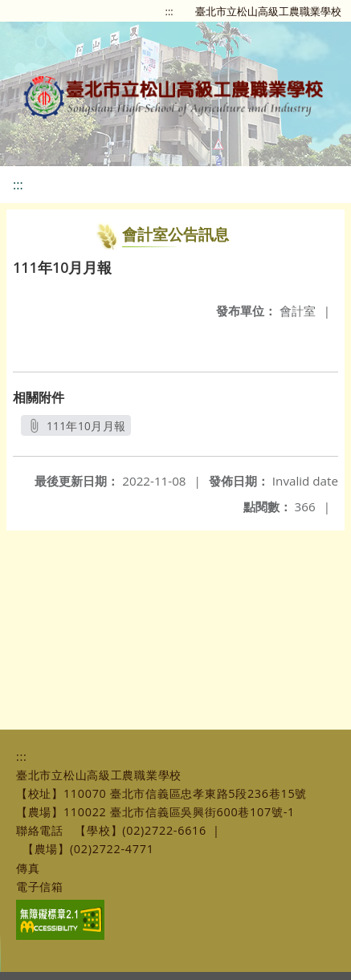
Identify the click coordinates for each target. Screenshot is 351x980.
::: (169, 11)
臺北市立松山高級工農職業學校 (268, 11)
